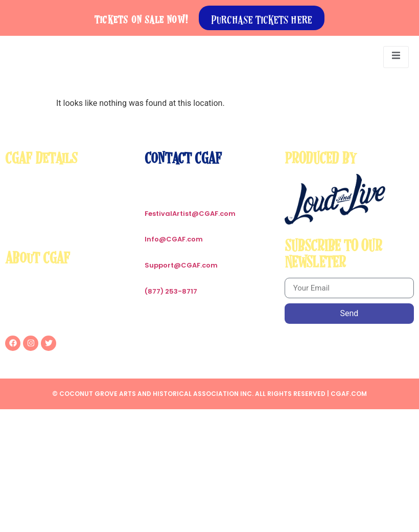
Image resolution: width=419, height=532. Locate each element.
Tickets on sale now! (142, 18)
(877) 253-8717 (171, 291)
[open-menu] (396, 57)
